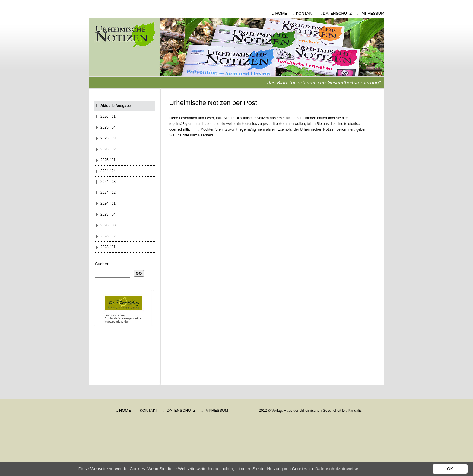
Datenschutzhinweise (337, 469)
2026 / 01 (108, 117)
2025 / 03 (108, 138)
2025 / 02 (108, 149)
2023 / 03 (108, 225)
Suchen (102, 264)
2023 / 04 (108, 214)
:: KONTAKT (303, 13)
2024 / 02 (108, 193)
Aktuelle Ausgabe (116, 106)
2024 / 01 (108, 203)
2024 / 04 (108, 171)
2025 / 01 (108, 160)
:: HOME (280, 13)
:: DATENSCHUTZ (336, 13)
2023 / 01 (108, 247)
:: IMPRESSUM (371, 13)
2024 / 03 (108, 182)
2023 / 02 (108, 236)
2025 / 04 (108, 127)
